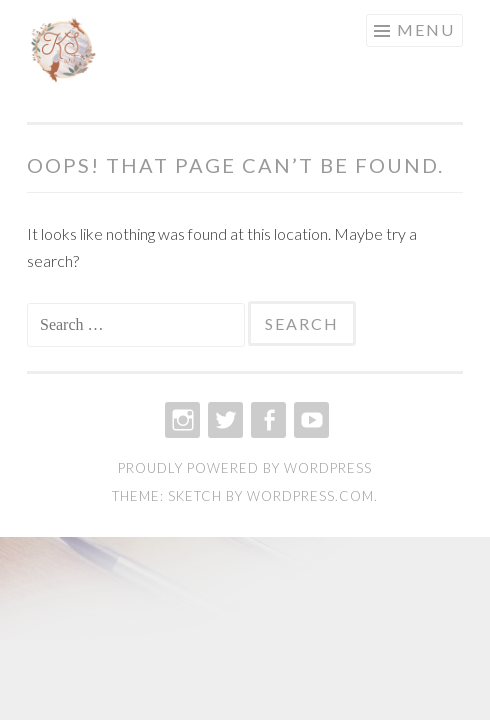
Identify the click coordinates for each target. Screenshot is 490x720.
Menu (426, 29)
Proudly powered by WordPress (245, 468)
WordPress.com (310, 496)
